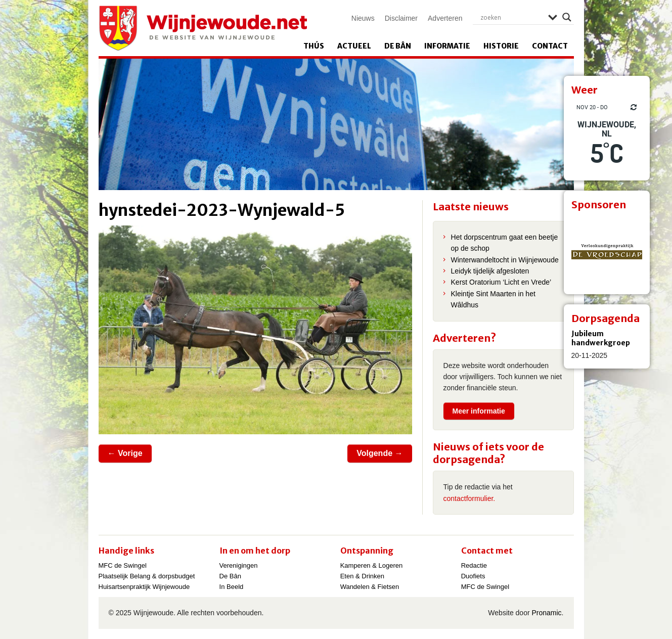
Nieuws (363, 18)
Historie (501, 46)
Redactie (474, 565)
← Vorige (125, 453)
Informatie (447, 46)
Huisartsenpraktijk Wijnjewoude (144, 587)
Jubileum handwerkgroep (601, 338)
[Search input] (512, 17)
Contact (550, 46)
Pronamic (546, 613)
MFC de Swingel (123, 565)
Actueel (354, 46)
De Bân (398, 46)
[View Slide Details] (607, 251)
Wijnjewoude (203, 28)
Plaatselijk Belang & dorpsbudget (147, 576)
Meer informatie (479, 411)
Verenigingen (239, 565)
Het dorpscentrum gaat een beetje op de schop (505, 243)
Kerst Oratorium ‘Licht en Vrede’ (501, 282)
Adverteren (445, 18)
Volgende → (379, 453)
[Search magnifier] (567, 17)
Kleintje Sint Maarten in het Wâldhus (493, 299)
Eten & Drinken (362, 576)
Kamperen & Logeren (372, 565)
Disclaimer (401, 18)
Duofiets (473, 576)
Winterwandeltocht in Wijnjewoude (505, 260)
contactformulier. (469, 498)
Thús (314, 46)
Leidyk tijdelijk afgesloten (490, 271)
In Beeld (232, 587)
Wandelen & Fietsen (370, 587)
